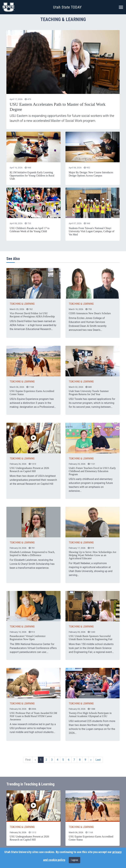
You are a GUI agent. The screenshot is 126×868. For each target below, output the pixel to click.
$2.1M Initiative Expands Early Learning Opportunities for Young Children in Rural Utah (32, 176)
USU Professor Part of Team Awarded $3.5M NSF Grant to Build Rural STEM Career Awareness (33, 716)
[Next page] (91, 760)
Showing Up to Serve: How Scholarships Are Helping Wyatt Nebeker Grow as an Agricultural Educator (93, 555)
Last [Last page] (98, 760)
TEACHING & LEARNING (22, 304)
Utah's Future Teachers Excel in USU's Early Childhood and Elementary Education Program (92, 471)
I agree (74, 860)
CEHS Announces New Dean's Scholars (90, 313)
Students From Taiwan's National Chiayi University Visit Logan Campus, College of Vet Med (92, 231)
